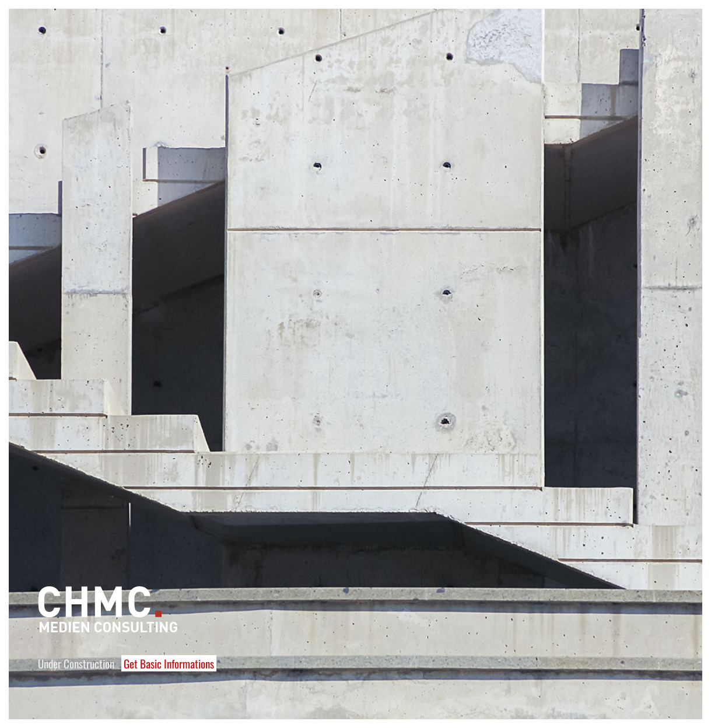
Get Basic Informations (169, 663)
